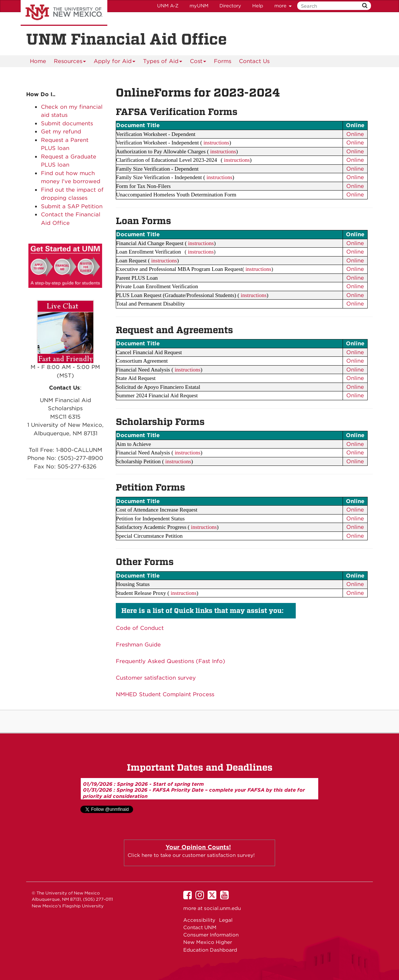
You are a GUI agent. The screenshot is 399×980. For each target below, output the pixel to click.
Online (355, 134)
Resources (70, 62)
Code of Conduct (140, 628)
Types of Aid (163, 62)
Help (258, 6)
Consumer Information (211, 935)
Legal (226, 920)
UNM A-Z (168, 6)
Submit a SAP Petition (72, 206)
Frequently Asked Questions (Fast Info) (171, 661)
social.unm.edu (222, 908)
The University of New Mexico (64, 13)
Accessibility (199, 920)
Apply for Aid (115, 62)
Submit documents (67, 123)
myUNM (199, 6)
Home (38, 61)
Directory (230, 6)
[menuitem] (38, 61)
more (283, 6)
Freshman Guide (138, 645)
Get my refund (61, 132)
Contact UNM (200, 927)
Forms (223, 61)
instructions (216, 143)
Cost (198, 62)
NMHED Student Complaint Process (165, 694)
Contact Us (254, 61)
